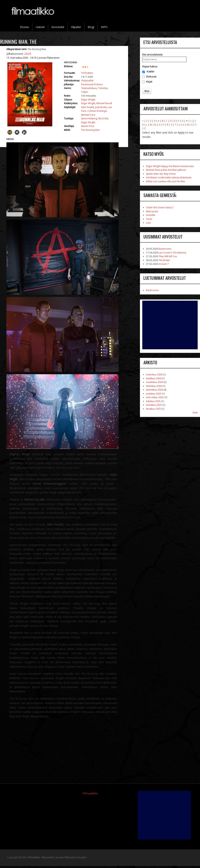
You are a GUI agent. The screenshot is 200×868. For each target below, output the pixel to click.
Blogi (91, 27)
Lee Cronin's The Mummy (172, 253)
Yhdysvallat (87, 81)
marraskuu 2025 (155, 397)
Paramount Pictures (92, 84)
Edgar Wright (88, 100)
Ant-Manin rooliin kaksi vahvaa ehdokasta (169, 177)
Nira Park (103, 118)
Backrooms (165, 249)
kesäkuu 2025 (153, 409)
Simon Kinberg (89, 118)
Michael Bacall (104, 103)
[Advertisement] (170, 325)
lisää (195, 412)
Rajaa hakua (150, 66)
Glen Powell (87, 107)
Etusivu (24, 27)
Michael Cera (88, 115)
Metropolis (152, 211)
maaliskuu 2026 (155, 382)
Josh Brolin (101, 107)
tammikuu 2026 (154, 390)
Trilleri (85, 92)
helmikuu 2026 (154, 386)
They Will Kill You (168, 256)
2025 (28, 54)
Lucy (148, 223)
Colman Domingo (97, 111)
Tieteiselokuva (89, 88)
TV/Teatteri (87, 73)
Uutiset (40, 27)
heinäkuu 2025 (154, 405)
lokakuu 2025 (153, 401)
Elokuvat (151, 77)
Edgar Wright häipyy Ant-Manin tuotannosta (170, 166)
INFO (104, 27)
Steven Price (88, 126)
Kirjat (149, 82)
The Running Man (90, 130)
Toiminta (103, 88)
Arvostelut (58, 27)
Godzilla (151, 215)
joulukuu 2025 (154, 394)
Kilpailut (76, 27)
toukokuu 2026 (154, 375)
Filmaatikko (90, 793)
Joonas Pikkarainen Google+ (71, 857)
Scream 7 (164, 264)
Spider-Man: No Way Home (161, 174)
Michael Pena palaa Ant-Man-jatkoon (166, 170)
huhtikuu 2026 (154, 378)
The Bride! (164, 260)
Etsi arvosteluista (152, 55)
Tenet (149, 219)
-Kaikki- (150, 71)
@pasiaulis (48, 857)
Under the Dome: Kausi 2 (160, 207)
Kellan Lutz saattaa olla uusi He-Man (166, 181)
